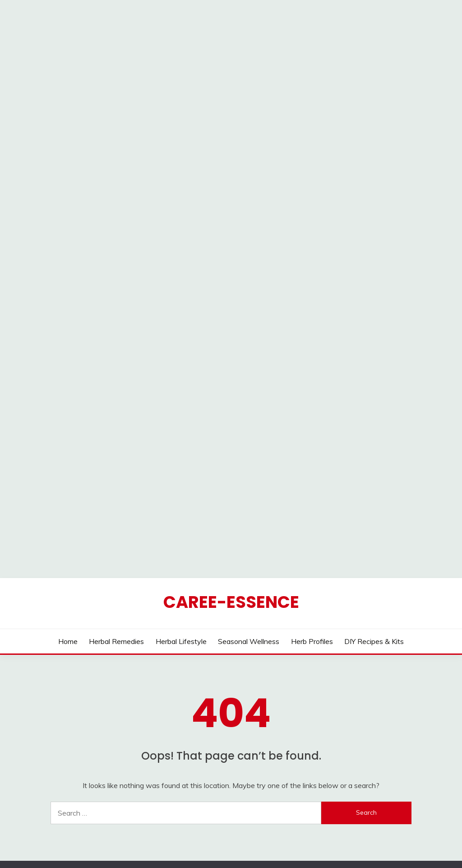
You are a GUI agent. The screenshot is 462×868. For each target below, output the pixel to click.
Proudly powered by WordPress (169, 845)
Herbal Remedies (116, 526)
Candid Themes (321, 845)
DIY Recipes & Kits (374, 526)
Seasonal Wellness (249, 526)
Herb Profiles (312, 526)
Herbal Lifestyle (181, 526)
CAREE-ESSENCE (231, 486)
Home (68, 526)
